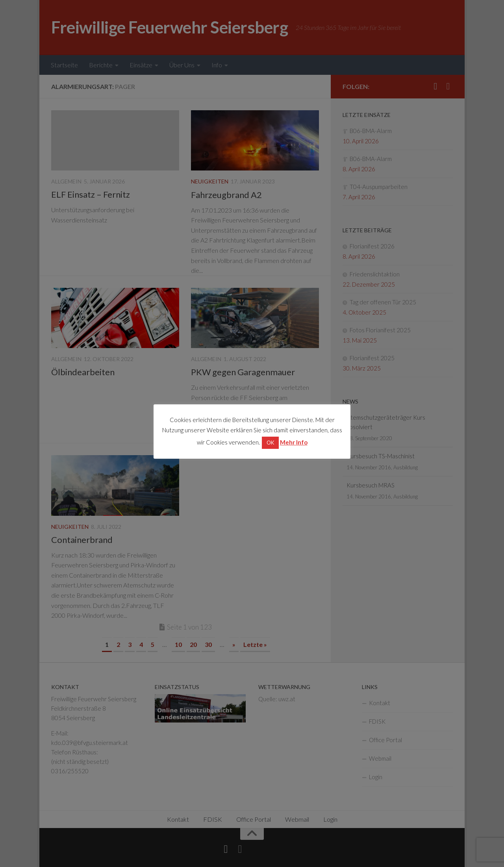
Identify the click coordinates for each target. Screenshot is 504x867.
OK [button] (270, 443)
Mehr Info (294, 442)
